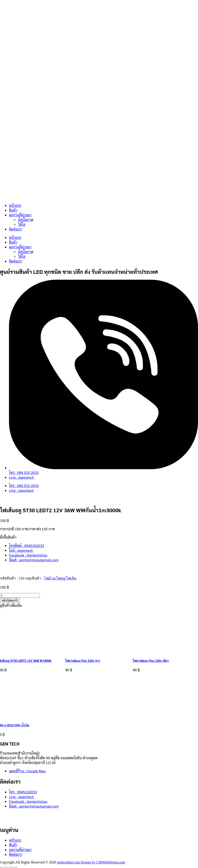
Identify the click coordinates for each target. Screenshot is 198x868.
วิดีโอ (22, 224)
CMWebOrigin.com (111, 862)
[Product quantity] (20, 595)
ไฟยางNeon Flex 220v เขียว (151, 661)
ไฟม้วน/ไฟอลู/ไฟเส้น (60, 578)
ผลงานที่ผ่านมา (20, 215)
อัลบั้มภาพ (26, 220)
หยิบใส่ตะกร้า (10, 600)
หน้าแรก (15, 205)
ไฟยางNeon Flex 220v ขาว (83, 661)
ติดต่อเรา (16, 229)
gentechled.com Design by (77, 862)
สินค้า (13, 210)
